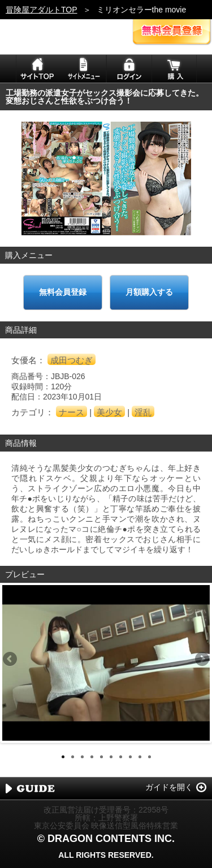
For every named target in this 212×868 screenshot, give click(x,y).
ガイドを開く (169, 787)
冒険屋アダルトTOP (42, 10)
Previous (11, 660)
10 (150, 757)
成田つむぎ (72, 360)
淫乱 (143, 412)
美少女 (109, 412)
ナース (72, 412)
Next (201, 660)
